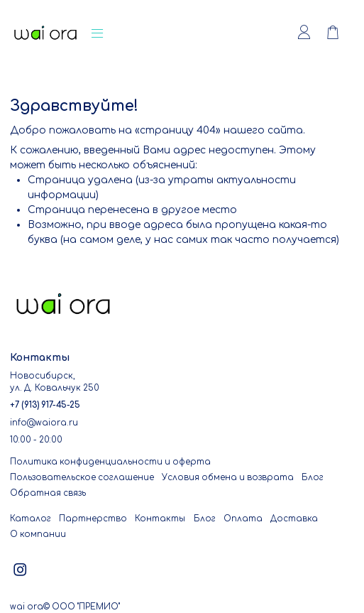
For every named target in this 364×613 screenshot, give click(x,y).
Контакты (160, 519)
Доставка (294, 519)
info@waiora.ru (44, 423)
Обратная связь (48, 493)
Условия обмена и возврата (228, 478)
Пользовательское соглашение (82, 478)
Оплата (243, 519)
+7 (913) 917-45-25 (45, 405)
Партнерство (93, 519)
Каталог (31, 519)
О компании (38, 535)
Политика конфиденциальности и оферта (110, 462)
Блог (313, 478)
